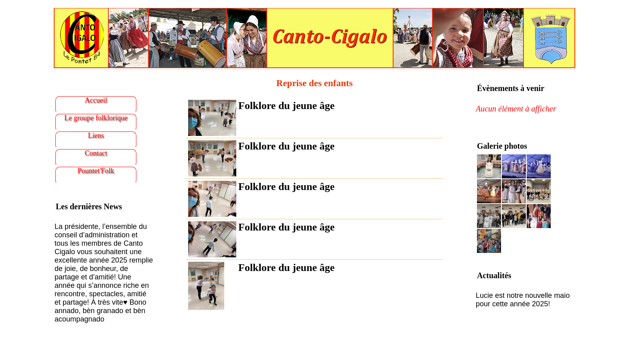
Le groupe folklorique (96, 118)
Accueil (96, 100)
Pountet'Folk (96, 171)
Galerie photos (502, 146)
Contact (96, 153)
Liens (96, 135)
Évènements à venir (511, 88)
